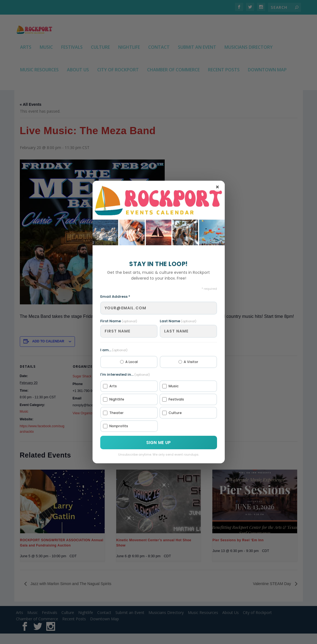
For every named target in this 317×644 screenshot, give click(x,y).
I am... (114, 349)
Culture (173, 413)
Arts (110, 386)
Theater (114, 413)
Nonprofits (117, 427)
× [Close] (217, 186)
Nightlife (115, 399)
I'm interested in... (125, 374)
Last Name (178, 320)
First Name (119, 320)
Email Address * (115, 296)
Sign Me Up (159, 444)
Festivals (174, 399)
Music (171, 386)
